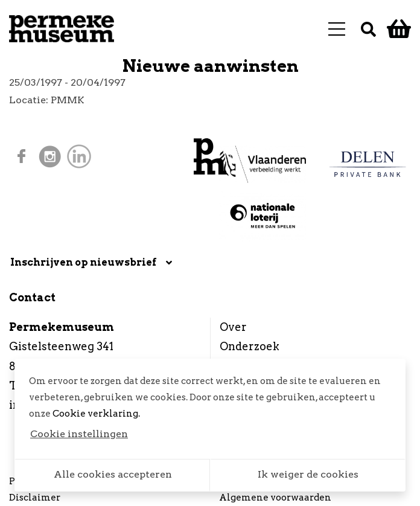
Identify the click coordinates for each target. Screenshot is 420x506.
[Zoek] (368, 29)
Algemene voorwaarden (275, 498)
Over (233, 327)
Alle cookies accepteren (113, 474)
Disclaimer (35, 498)
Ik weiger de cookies (308, 474)
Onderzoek (250, 346)
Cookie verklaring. (96, 414)
